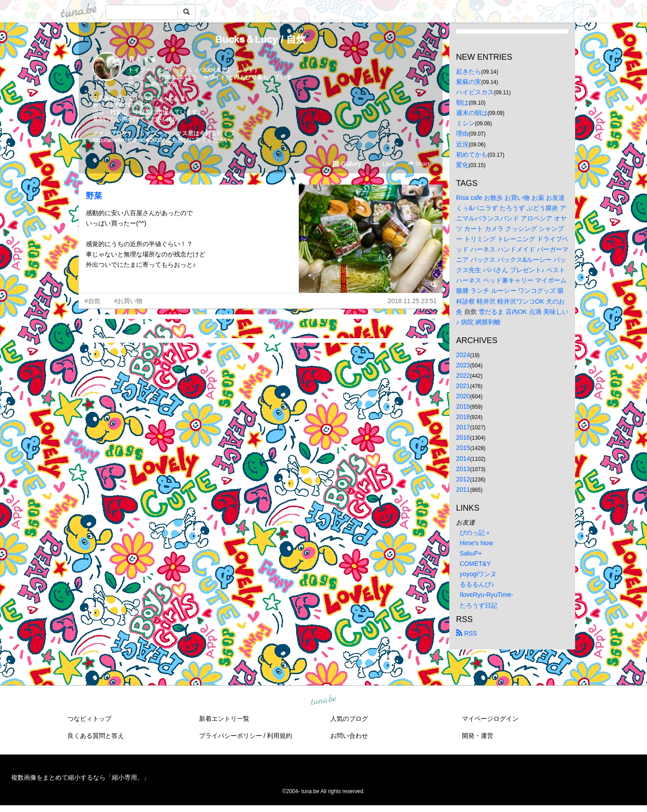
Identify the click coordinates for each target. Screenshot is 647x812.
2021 (463, 386)
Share (419, 164)
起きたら (469, 71)
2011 (463, 490)
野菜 (94, 196)
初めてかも (472, 154)
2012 (463, 479)
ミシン (465, 123)
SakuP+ (471, 553)
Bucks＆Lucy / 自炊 (261, 39)
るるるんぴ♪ (477, 584)
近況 (462, 144)
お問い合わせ (349, 736)
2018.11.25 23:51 (412, 301)
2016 (463, 437)
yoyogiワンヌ (478, 574)
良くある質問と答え (96, 736)
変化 (462, 165)
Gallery (347, 164)
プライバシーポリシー (230, 736)
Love (385, 164)
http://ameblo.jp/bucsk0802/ (128, 140)
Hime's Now (476, 543)
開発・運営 (478, 736)
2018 (463, 417)
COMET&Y (475, 564)
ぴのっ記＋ (475, 533)
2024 (463, 355)
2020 (463, 396)
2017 (463, 427)
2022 (463, 375)
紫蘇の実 (469, 82)
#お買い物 (129, 301)
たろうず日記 (479, 605)
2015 (463, 448)
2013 (463, 469)
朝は (462, 102)
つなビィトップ (89, 719)
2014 (463, 459)
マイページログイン (490, 719)
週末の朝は (472, 113)
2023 (463, 365)
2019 (463, 406)
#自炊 (93, 301)
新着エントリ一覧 (224, 719)
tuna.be (323, 700)
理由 (462, 133)
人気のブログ (349, 719)
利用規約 (279, 736)
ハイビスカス (475, 92)
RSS (467, 633)
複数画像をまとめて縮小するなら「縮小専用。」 (80, 777)
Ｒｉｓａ (142, 59)
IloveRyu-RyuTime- (486, 595)
